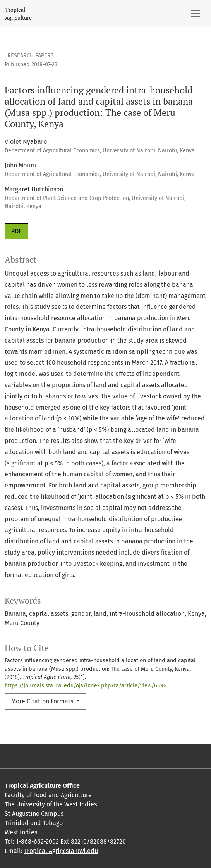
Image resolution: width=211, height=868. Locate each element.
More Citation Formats (43, 701)
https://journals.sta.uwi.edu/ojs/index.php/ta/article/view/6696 (86, 686)
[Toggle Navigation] (196, 14)
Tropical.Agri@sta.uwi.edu (61, 851)
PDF (16, 231)
